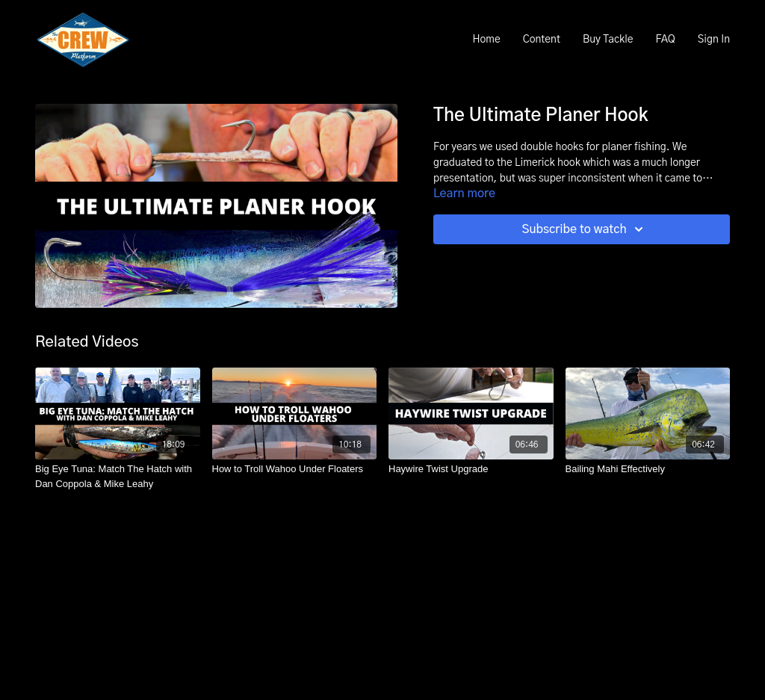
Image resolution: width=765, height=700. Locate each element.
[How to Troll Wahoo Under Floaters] (295, 469)
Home (486, 40)
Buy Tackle (608, 40)
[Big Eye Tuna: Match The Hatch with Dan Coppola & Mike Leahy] (118, 476)
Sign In (714, 40)
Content (542, 40)
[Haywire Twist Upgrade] (471, 469)
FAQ (665, 40)
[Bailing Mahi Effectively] (648, 469)
